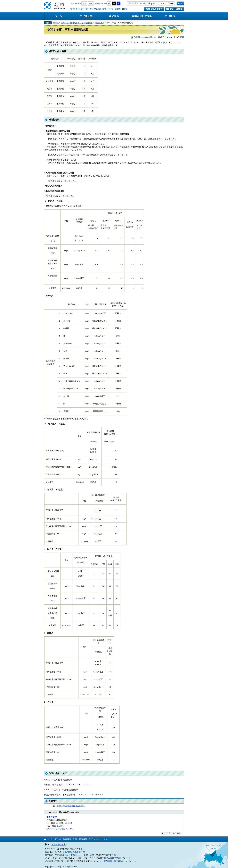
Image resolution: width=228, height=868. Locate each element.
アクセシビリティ (99, 839)
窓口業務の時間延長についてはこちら (121, 861)
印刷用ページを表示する (145, 37)
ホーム (58, 16)
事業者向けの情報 (142, 16)
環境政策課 (100, 23)
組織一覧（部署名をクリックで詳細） (77, 23)
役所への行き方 (59, 844)
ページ (163, 4)
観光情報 (114, 16)
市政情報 (170, 16)
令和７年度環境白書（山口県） (71, 806)
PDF (172, 4)
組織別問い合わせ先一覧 (74, 852)
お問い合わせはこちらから (62, 829)
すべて (154, 4)
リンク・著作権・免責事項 (59, 839)
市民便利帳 (86, 16)
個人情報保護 (81, 839)
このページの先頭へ (173, 833)
